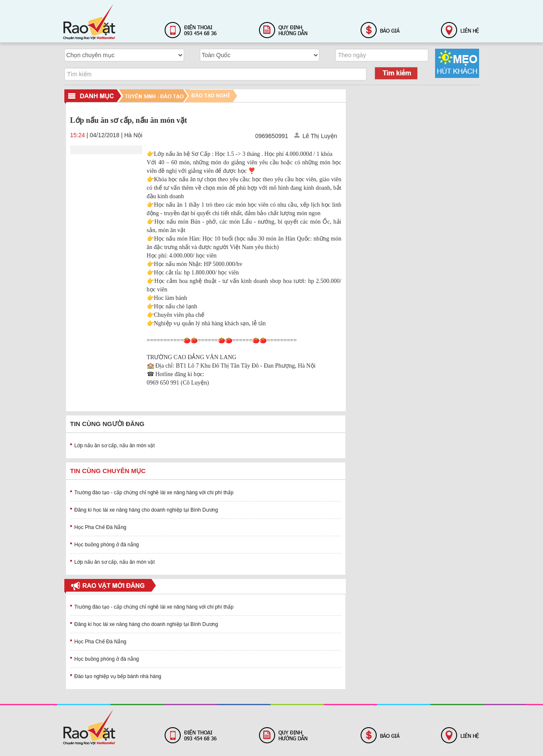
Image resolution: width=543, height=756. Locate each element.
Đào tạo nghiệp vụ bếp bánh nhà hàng (118, 676)
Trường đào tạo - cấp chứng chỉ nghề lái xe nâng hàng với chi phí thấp (154, 493)
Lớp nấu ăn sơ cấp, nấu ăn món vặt (115, 446)
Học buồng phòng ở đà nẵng (107, 545)
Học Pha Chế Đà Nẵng (101, 527)
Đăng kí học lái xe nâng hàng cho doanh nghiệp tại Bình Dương (146, 510)
